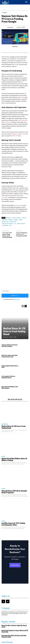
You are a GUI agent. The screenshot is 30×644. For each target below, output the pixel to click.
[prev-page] (23, 306)
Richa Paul (6, 337)
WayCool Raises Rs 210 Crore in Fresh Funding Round (14, 331)
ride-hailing (5, 225)
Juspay (20, 220)
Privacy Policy (17, 299)
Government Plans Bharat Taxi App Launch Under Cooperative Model (14, 636)
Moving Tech (5, 222)
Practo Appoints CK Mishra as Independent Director (8, 377)
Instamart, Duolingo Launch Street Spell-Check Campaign (10, 345)
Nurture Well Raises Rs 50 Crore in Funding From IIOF (22, 234)
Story (3, 456)
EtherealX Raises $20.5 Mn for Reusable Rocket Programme (14, 492)
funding (23, 97)
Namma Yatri (18, 205)
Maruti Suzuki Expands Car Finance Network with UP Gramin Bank (15, 631)
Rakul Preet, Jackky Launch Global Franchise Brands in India (10, 356)
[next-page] (26, 306)
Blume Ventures (17, 218)
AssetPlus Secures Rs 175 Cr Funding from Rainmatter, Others (13, 524)
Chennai (23, 134)
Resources (5, 424)
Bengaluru (15, 134)
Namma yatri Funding (8, 224)
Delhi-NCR (15, 136)
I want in (15, 296)
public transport (21, 224)
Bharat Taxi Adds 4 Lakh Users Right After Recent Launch (14, 626)
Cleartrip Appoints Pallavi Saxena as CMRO (10, 366)
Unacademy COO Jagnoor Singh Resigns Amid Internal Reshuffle (7, 235)
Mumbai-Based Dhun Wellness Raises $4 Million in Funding (14, 459)
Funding (5, 13)
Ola (15, 224)
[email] (15, 291)
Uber (10, 225)
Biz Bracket (10, 27)
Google (17, 64)
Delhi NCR (5, 220)
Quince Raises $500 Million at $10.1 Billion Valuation (10, 387)
